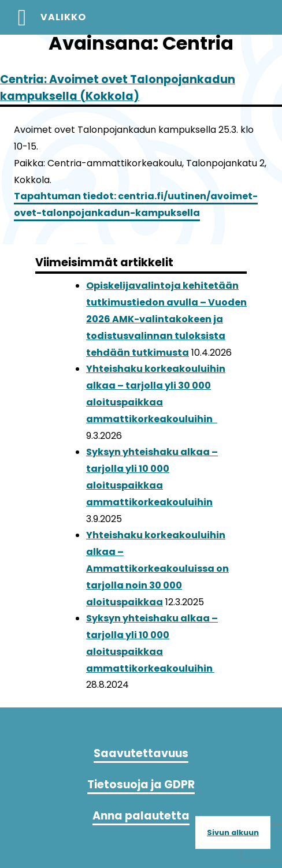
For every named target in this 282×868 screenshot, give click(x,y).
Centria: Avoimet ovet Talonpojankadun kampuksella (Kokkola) (118, 88)
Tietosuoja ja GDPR (141, 785)
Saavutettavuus (141, 753)
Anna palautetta (141, 816)
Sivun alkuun (233, 832)
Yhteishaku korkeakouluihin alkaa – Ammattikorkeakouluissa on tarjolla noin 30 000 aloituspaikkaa (157, 568)
